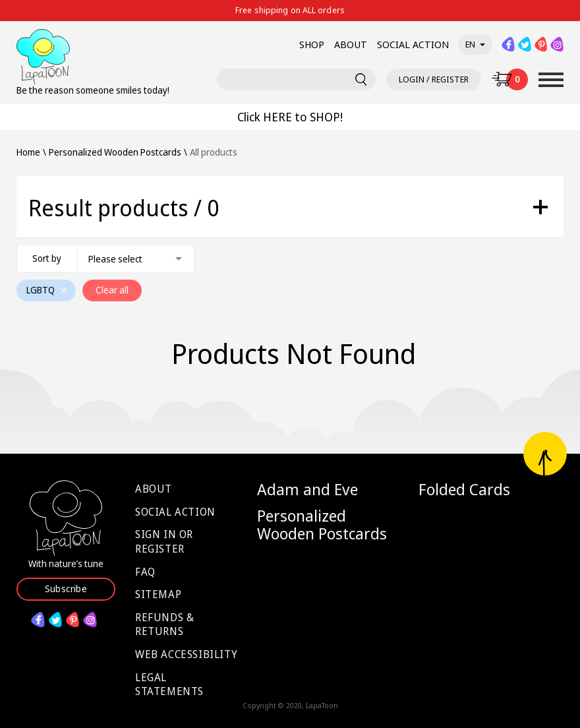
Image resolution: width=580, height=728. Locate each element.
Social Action (175, 512)
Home (28, 153)
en (475, 44)
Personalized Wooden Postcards (322, 525)
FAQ (145, 572)
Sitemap (158, 594)
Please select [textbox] (115, 259)
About (154, 489)
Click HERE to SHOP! (290, 117)
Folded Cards (464, 489)
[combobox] (105, 259)
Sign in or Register (164, 541)
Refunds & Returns (164, 624)
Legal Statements (169, 684)
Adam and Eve (307, 489)
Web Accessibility (186, 654)
